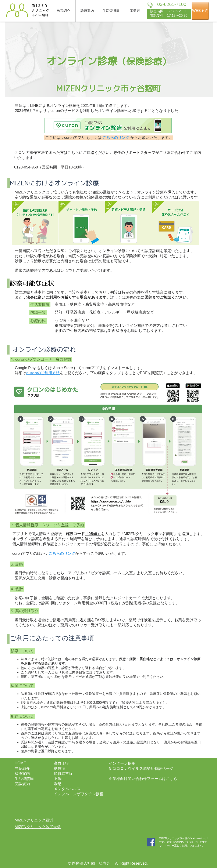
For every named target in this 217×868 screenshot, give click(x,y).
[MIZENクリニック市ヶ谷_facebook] (151, 842)
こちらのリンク (62, 553)
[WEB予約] (200, 11)
